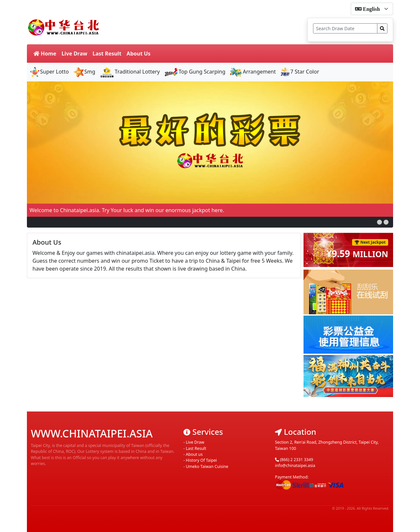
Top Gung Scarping (195, 72)
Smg (84, 72)
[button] (379, 222)
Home (45, 54)
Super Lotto (49, 72)
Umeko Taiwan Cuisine (207, 466)
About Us (139, 54)
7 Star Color (300, 72)
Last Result (107, 54)
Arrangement (253, 72)
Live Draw (74, 54)
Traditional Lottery (130, 72)
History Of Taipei (201, 460)
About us (194, 454)
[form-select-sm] (372, 9)
